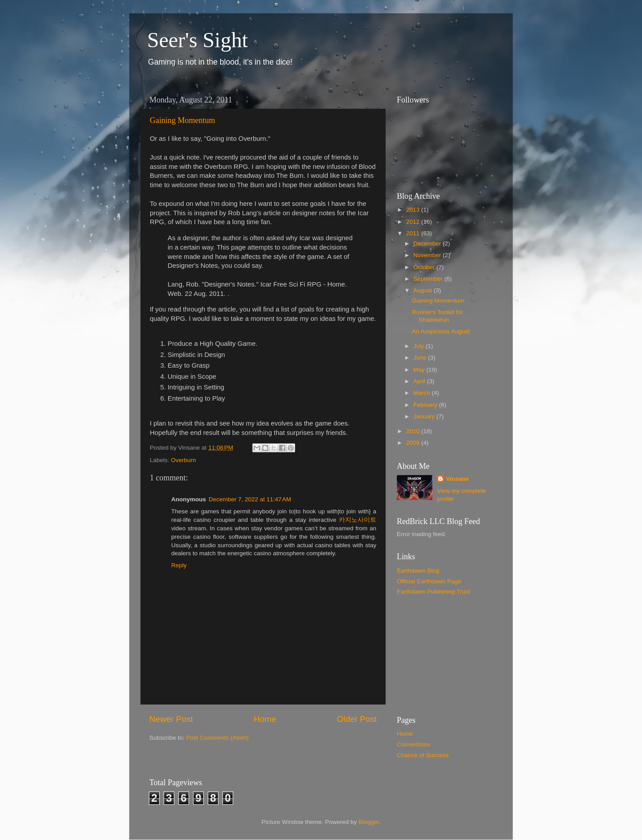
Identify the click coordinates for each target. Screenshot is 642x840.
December (428, 244)
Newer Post (171, 719)
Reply (179, 565)
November (428, 255)
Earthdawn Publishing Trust (433, 592)
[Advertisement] (441, 655)
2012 (414, 222)
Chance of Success (423, 755)
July (420, 346)
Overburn (183, 460)
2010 (414, 431)
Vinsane (457, 479)
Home (265, 719)
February (426, 405)
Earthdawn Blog (418, 571)
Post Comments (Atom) (218, 738)
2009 (414, 443)
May (420, 370)
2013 (414, 210)
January (425, 416)
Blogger (369, 822)
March (422, 393)
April (420, 381)
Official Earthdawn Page (429, 581)
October (425, 267)
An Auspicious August (441, 331)
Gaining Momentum (183, 120)
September (429, 279)
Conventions (414, 744)
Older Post (357, 719)
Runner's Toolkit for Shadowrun (438, 316)
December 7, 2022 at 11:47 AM (250, 499)
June (421, 358)
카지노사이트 (358, 520)
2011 (414, 233)
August (424, 290)
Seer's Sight (198, 40)
